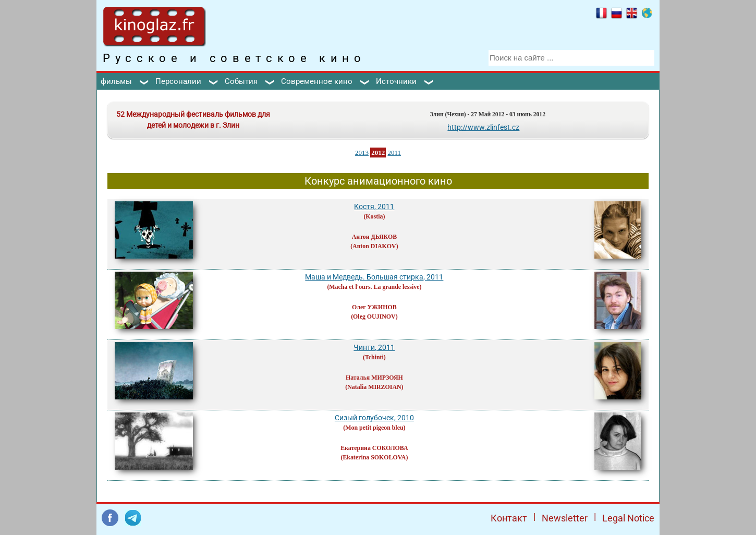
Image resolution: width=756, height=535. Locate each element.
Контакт (509, 518)
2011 (394, 153)
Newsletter (565, 518)
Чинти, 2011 (374, 347)
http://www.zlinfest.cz (483, 127)
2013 (362, 153)
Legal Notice (628, 518)
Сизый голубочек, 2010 (374, 418)
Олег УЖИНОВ (374, 307)
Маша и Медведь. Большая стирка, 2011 (374, 277)
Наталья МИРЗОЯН (374, 378)
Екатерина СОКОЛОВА (374, 448)
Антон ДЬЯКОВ (374, 237)
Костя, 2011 (374, 206)
